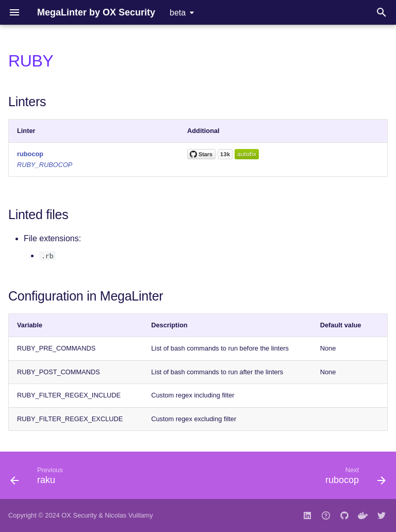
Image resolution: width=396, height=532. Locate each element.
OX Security (79, 515)
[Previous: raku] (39, 478)
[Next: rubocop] (353, 478)
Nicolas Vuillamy (129, 515)
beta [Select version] (178, 13)
